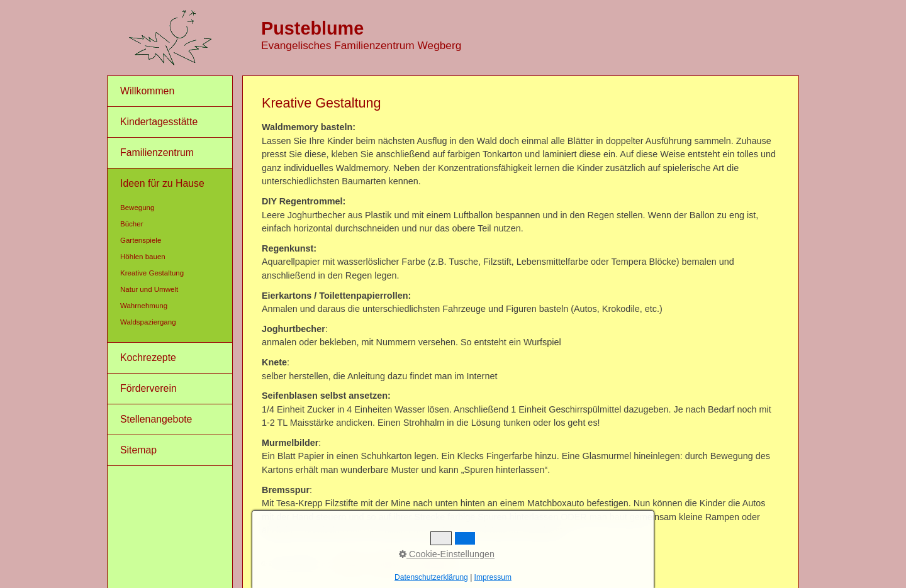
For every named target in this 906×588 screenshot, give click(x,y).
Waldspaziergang (148, 322)
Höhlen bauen (143, 257)
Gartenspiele (141, 240)
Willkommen (147, 91)
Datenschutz (436, 563)
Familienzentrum (157, 153)
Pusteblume (312, 28)
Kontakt (349, 563)
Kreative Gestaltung (152, 273)
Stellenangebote (156, 419)
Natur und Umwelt (149, 289)
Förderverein (148, 388)
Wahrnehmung (144, 306)
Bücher (132, 224)
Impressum (389, 563)
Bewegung (137, 208)
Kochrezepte (148, 358)
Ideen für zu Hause (162, 183)
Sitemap (138, 450)
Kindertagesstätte (159, 122)
